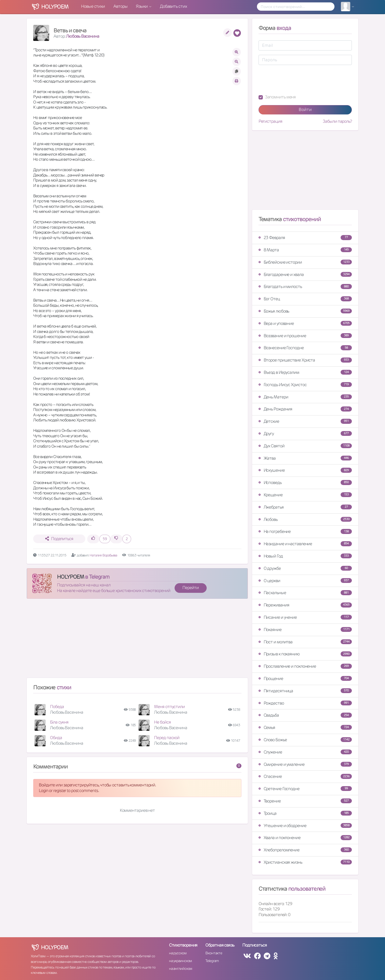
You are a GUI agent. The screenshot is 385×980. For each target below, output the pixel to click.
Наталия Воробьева (104, 555)
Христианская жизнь (305, 862)
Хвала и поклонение (305, 838)
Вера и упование (305, 323)
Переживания (305, 605)
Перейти (190, 588)
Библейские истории (305, 262)
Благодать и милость (305, 287)
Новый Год (305, 556)
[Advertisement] (137, 640)
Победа (57, 707)
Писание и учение (305, 617)
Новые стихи (93, 6)
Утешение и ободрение (305, 826)
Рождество (305, 703)
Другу (305, 434)
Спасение (305, 776)
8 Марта (305, 250)
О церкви (305, 581)
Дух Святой (305, 446)
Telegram (212, 961)
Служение (305, 752)
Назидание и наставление (305, 544)
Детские (305, 421)
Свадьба (305, 715)
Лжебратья (305, 507)
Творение (305, 801)
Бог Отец (305, 299)
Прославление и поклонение (305, 666)
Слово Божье (305, 740)
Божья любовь (305, 311)
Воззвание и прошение (305, 336)
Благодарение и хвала (305, 274)
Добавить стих (173, 6)
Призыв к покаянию (305, 654)
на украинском (180, 961)
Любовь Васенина (83, 36)
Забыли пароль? (337, 121)
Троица (305, 813)
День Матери (305, 397)
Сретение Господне (305, 789)
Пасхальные (305, 593)
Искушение (305, 470)
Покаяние (305, 630)
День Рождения (305, 409)
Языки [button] (142, 6)
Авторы (120, 6)
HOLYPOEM (70, 577)
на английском (181, 969)
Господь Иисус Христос (305, 385)
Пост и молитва (305, 642)
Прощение (305, 679)
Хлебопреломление (305, 850)
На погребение (305, 531)
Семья (305, 727)
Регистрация (270, 121)
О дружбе (305, 568)
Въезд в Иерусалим (305, 372)
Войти (305, 109)
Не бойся (162, 722)
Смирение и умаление (305, 764)
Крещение (305, 495)
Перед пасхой (167, 738)
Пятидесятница (305, 691)
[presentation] (299, 80)
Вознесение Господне (305, 348)
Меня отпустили (169, 707)
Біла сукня (59, 722)
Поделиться (59, 539)
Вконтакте (214, 953)
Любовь (305, 519)
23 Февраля (305, 238)
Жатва (305, 458)
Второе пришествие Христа (305, 360)
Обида (56, 738)
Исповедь (305, 483)
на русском (178, 953)
